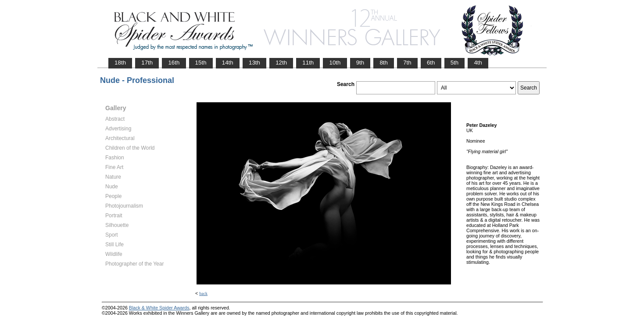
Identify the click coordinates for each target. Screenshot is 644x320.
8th (384, 63)
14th (228, 63)
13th (254, 63)
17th (147, 63)
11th (308, 63)
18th (120, 63)
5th (455, 63)
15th (201, 63)
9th (360, 63)
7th (407, 63)
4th (478, 63)
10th (335, 63)
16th (174, 63)
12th (281, 63)
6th (431, 63)
